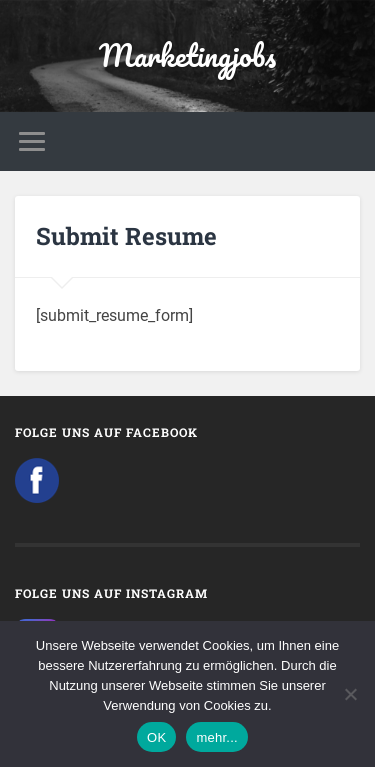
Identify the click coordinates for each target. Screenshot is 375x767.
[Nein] (350, 694)
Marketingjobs (187, 55)
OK (156, 737)
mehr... (217, 737)
